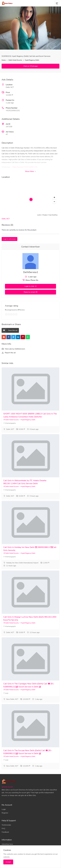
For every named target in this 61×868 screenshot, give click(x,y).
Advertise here (7, 844)
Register (5, 813)
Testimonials (6, 825)
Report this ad (9, 353)
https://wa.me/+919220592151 (25, 167)
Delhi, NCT (6, 219)
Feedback (5, 832)
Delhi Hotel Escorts (15, 60)
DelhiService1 (31, 272)
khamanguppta (9, 423)
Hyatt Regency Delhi (32, 60)
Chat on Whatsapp (31, 66)
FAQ (3, 829)
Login (4, 809)
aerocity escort (7, 787)
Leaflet (39, 215)
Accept (8, 862)
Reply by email (29, 292)
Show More (30, 171)
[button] (54, 197)
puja (6, 693)
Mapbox (45, 215)
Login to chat (30, 286)
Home (4, 60)
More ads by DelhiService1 (13, 349)
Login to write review (9, 239)
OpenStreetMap (53, 215)
